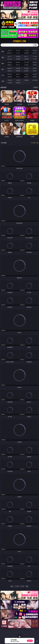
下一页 (22, 586)
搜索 (35, 45)
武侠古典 (35, 74)
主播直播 (26, 59)
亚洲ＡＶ (10, 56)
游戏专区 (35, 50)
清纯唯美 (18, 71)
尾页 (27, 586)
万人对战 (26, 50)
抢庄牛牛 (35, 53)
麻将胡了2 (10, 53)
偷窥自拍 (10, 68)
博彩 (3, 52)
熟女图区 (26, 71)
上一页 (17, 586)
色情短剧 (18, 83)
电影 (3, 63)
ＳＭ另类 (35, 59)
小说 (3, 75)
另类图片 (35, 71)
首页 (12, 586)
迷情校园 (10, 77)
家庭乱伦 (18, 74)
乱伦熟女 (26, 65)
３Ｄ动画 (35, 56)
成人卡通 (26, 62)
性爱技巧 (35, 77)
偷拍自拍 (18, 62)
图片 (3, 69)
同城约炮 (10, 80)
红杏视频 (10, 83)
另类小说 (18, 77)
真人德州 (18, 50)
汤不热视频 (35, 80)
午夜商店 (18, 80)
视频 (3, 57)
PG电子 (10, 50)
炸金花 (18, 53)
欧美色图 (26, 68)
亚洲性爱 (10, 62)
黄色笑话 (26, 77)
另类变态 (35, 65)
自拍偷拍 (18, 56)
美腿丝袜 (10, 71)
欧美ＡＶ (26, 56)
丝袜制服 (18, 59)
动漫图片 (35, 68)
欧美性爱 (35, 62)
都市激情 (10, 74)
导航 (3, 81)
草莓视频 (26, 80)
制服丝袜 (10, 65)
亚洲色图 (18, 68)
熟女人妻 (10, 59)
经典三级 (18, 65)
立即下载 (30, 641)
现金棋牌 (26, 53)
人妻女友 (26, 74)
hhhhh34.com (19, 41)
